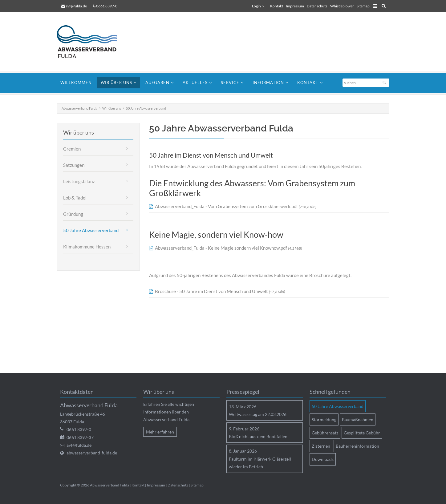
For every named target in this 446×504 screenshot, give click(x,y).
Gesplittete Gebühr (362, 433)
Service (230, 83)
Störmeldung (324, 419)
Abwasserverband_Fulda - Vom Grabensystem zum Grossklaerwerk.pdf (236, 206)
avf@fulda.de (76, 6)
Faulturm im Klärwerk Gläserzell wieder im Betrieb (260, 463)
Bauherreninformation (357, 446)
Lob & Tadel (75, 198)
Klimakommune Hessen (87, 247)
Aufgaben (157, 83)
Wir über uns (116, 83)
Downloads (323, 459)
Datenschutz (317, 6)
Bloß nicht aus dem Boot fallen (258, 436)
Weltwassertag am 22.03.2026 (258, 414)
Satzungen (74, 165)
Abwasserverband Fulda (79, 108)
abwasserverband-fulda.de (92, 453)
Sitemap (363, 6)
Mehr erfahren (160, 432)
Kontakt (277, 6)
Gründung (73, 214)
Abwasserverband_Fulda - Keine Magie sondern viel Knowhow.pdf (228, 248)
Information (268, 83)
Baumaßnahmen (358, 419)
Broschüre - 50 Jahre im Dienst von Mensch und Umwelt (220, 291)
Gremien (72, 149)
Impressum (295, 6)
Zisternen (321, 446)
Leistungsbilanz (79, 181)
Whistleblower (342, 6)
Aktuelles (195, 83)
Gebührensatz (325, 433)
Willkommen (76, 83)
